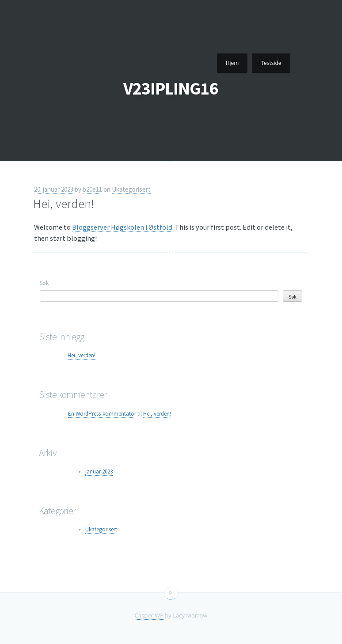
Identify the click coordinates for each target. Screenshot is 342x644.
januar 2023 (99, 472)
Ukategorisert (131, 189)
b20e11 (92, 189)
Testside (271, 63)
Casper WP (149, 615)
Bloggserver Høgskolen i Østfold (122, 227)
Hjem (232, 63)
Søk (44, 283)
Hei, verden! (64, 204)
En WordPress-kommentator (102, 414)
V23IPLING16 (171, 88)
